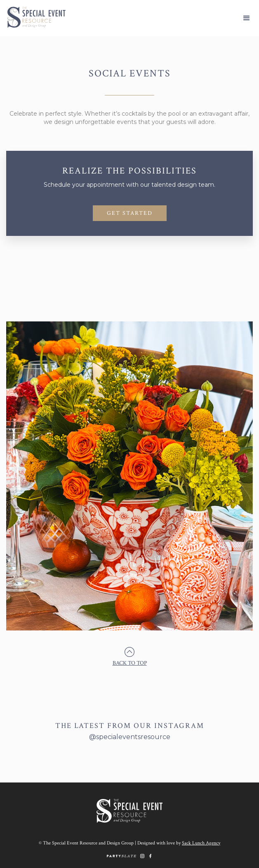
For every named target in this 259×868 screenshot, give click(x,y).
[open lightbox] (129, 480)
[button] (247, 18)
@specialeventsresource (130, 737)
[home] (33, 17)
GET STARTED (130, 213)
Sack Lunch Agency (201, 843)
